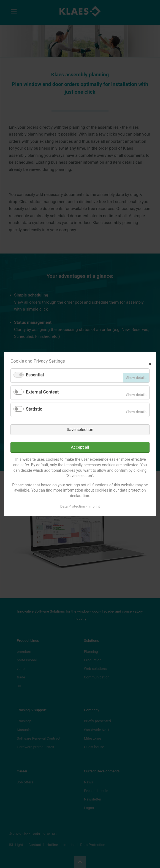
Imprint (94, 506)
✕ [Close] (150, 363)
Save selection (80, 430)
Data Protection (73, 506)
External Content (42, 392)
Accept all (80, 447)
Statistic (34, 409)
